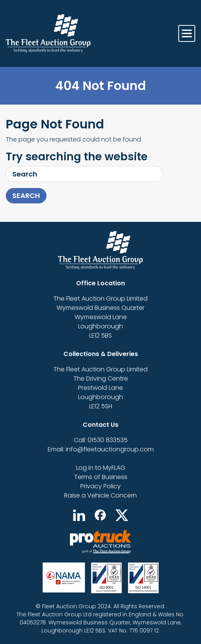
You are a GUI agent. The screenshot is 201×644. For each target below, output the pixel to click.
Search (26, 196)
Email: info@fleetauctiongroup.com (101, 449)
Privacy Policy (100, 486)
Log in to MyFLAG (101, 468)
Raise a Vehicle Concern (100, 495)
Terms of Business (101, 477)
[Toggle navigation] (187, 33)
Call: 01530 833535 (101, 440)
